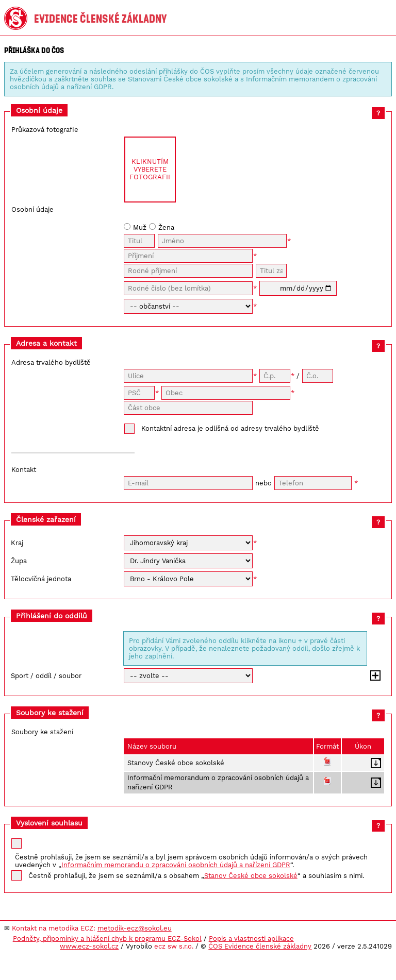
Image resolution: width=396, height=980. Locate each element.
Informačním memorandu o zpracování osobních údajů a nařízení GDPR (176, 865)
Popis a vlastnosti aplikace (251, 939)
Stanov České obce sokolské (251, 876)
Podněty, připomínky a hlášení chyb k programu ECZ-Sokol (107, 939)
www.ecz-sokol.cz (89, 946)
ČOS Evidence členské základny (260, 946)
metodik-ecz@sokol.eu (135, 928)
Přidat (375, 675)
